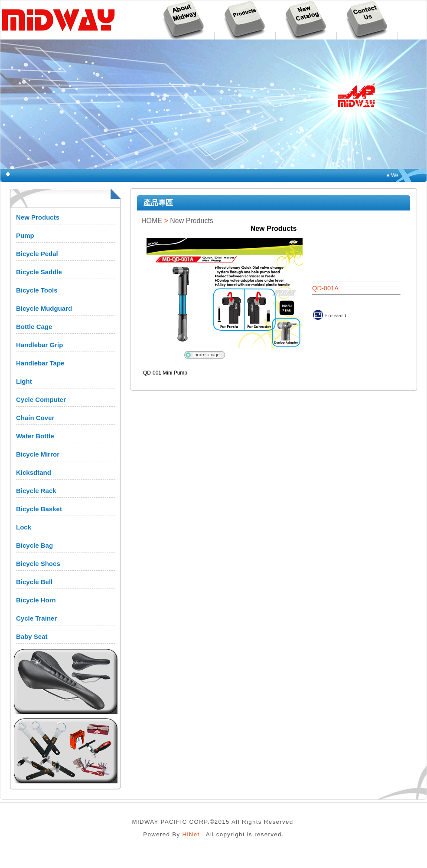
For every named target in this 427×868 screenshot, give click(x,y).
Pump (25, 235)
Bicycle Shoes (38, 564)
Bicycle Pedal (37, 254)
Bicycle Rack (36, 491)
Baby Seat (32, 636)
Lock (24, 527)
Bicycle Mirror (38, 454)
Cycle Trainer (36, 618)
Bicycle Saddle (39, 272)
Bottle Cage (34, 327)
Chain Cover (35, 418)
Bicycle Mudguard (44, 308)
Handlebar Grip (39, 345)
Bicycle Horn (36, 600)
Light (24, 381)
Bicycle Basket (39, 509)
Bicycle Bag (34, 545)
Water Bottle (35, 436)
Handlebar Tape (40, 363)
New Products (38, 217)
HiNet (191, 834)
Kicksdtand (34, 472)
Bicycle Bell (34, 582)
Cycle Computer (41, 399)
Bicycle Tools (37, 290)
